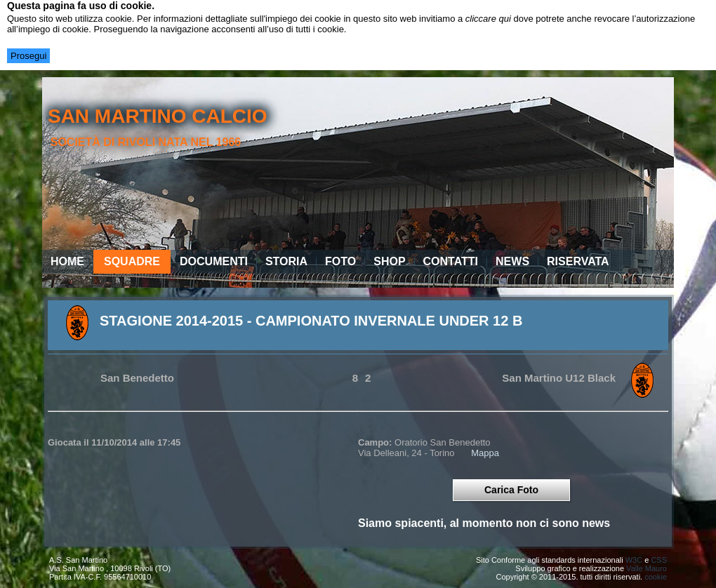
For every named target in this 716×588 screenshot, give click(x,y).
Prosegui (28, 56)
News (512, 261)
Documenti (214, 261)
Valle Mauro (647, 568)
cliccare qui (488, 19)
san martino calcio (158, 116)
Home (67, 261)
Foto (340, 261)
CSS (659, 560)
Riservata (578, 261)
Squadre (132, 261)
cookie (656, 577)
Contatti (451, 261)
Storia (286, 261)
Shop (389, 261)
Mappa (485, 453)
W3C (634, 560)
